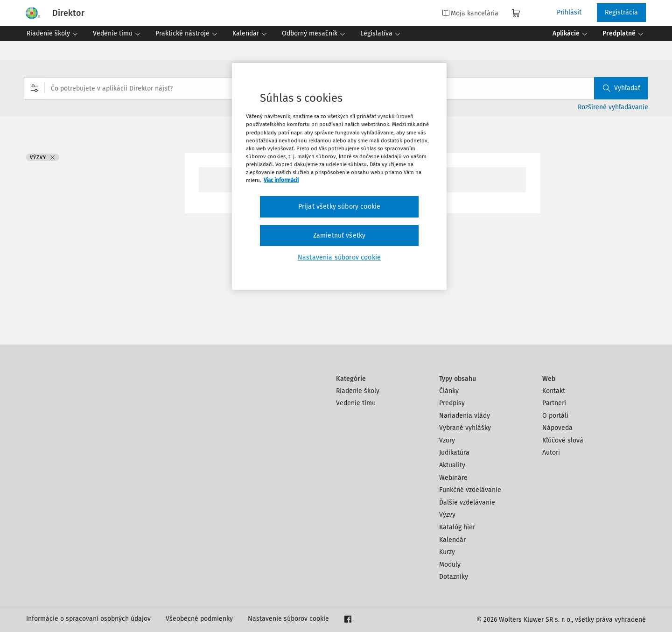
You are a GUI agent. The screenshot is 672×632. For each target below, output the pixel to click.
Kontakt (554, 391)
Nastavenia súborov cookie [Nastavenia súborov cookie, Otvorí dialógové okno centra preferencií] (339, 257)
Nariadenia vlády (465, 416)
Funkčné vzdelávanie (470, 490)
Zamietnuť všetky (339, 235)
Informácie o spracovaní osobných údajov (88, 619)
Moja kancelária (470, 13)
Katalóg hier (457, 527)
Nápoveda (557, 428)
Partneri (554, 403)
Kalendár (452, 540)
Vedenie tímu (356, 403)
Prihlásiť (569, 12)
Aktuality (452, 465)
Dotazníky (454, 577)
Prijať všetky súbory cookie (339, 207)
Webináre (453, 478)
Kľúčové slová (563, 440)
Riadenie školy (358, 391)
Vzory (447, 440)
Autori (551, 453)
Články (449, 391)
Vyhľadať (622, 88)
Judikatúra (454, 453)
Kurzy (447, 552)
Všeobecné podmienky (199, 619)
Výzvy (447, 515)
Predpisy (452, 403)
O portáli (555, 416)
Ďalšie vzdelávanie (467, 502)
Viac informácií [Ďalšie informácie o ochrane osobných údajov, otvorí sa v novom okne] (281, 180)
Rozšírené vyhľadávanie (613, 107)
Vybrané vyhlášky (465, 428)
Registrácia (621, 12)
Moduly (450, 565)
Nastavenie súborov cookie (288, 619)
